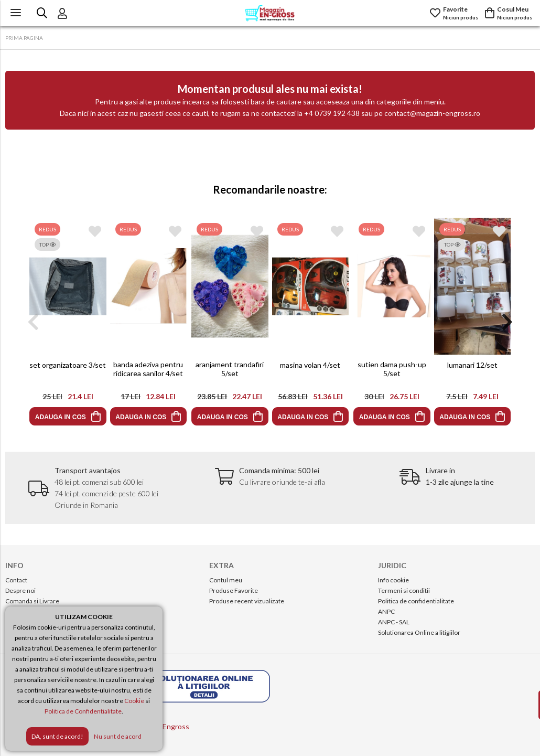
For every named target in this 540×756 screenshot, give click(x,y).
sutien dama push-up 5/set (391, 369)
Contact (16, 580)
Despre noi (20, 590)
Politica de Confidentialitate (83, 711)
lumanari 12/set (472, 365)
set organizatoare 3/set (68, 365)
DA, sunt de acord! (57, 736)
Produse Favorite (234, 590)
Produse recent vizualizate (247, 601)
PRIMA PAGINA (24, 38)
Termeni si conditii (404, 590)
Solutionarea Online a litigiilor (419, 632)
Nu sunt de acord (118, 736)
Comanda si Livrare (32, 601)
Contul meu (226, 580)
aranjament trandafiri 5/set (230, 369)
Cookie (134, 701)
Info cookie (393, 580)
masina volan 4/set (311, 365)
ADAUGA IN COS (60, 417)
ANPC (386, 611)
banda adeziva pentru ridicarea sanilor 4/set (149, 369)
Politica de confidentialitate (416, 601)
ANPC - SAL (394, 622)
